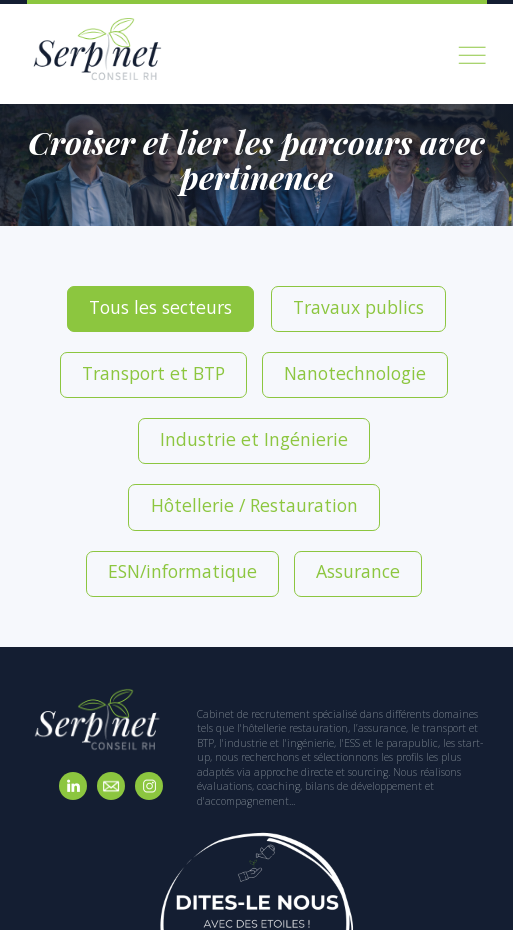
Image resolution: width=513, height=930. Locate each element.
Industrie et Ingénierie (235, 347)
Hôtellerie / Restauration (395, 347)
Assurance (321, 395)
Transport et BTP (379, 299)
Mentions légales (407, 905)
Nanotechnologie (94, 347)
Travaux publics (257, 299)
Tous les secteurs (134, 299)
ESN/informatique (208, 395)
